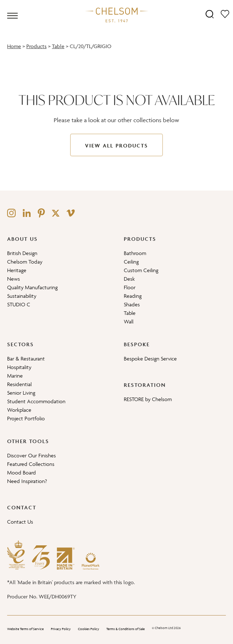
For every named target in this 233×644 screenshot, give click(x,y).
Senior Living (21, 393)
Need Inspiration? (27, 481)
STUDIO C (19, 304)
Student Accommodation (36, 401)
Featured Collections (31, 464)
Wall (129, 321)
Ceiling (131, 262)
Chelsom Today (25, 262)
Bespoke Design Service (150, 359)
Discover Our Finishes (31, 455)
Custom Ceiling (141, 270)
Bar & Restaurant (26, 359)
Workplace (19, 410)
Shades (132, 304)
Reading (133, 296)
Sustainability (22, 296)
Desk (129, 279)
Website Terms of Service (25, 629)
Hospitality (19, 367)
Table (58, 46)
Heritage (17, 270)
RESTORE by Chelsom (148, 399)
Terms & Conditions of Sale (126, 629)
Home (14, 46)
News (14, 279)
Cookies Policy (89, 629)
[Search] (210, 14)
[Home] (117, 15)
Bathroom (135, 253)
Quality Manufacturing (32, 287)
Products (36, 46)
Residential (19, 384)
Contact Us (20, 522)
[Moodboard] (225, 14)
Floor (130, 287)
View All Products (116, 146)
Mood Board (22, 472)
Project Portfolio (26, 418)
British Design (22, 253)
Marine (15, 376)
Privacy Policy (61, 629)
